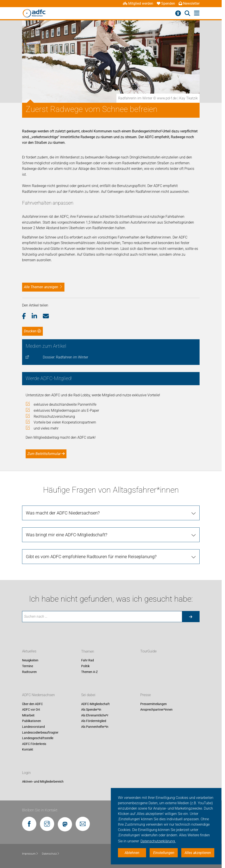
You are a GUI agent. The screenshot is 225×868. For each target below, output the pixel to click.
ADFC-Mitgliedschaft (95, 704)
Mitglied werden (138, 3)
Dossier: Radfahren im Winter (65, 357)
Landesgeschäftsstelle (38, 738)
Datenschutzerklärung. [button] (158, 841)
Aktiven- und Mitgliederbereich (43, 782)
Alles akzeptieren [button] (198, 853)
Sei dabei (88, 695)
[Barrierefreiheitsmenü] (178, 13)
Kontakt (28, 750)
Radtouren (29, 672)
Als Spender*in (91, 710)
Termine (28, 666)
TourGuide (148, 651)
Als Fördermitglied (94, 721)
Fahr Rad (88, 660)
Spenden (166, 3)
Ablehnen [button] (132, 853)
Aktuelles (29, 651)
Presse (146, 695)
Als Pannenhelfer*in (95, 727)
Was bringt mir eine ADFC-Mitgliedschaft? (67, 535)
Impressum (30, 854)
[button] (27, 316)
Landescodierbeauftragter (40, 732)
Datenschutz (51, 854)
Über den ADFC (32, 704)
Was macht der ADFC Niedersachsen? (63, 513)
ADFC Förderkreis (34, 744)
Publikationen (32, 721)
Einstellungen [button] (164, 853)
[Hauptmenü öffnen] (197, 13)
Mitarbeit (28, 715)
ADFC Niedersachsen (38, 695)
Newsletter (189, 3)
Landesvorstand (33, 727)
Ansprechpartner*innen (156, 710)
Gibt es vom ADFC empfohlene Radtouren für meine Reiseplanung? (91, 557)
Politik (85, 666)
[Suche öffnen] (187, 13)
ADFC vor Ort (31, 710)
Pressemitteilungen (154, 704)
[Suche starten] (191, 617)
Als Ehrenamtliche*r (95, 715)
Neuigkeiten (30, 660)
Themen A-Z (89, 672)
